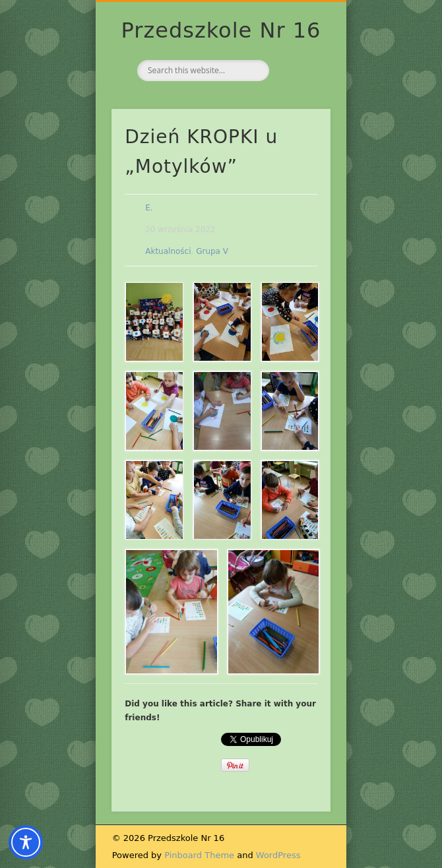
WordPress (278, 855)
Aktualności (168, 251)
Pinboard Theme (199, 855)
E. (149, 208)
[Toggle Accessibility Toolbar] (26, 842)
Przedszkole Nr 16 (221, 30)
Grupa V (212, 251)
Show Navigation (298, 118)
